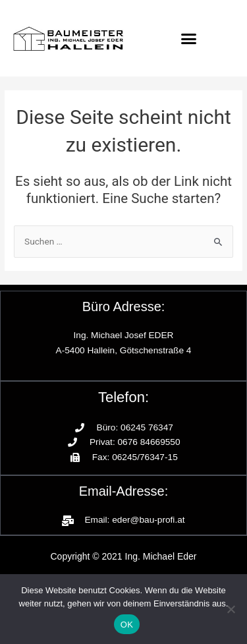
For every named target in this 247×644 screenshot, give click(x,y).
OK (127, 625)
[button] (188, 38)
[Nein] (231, 609)
